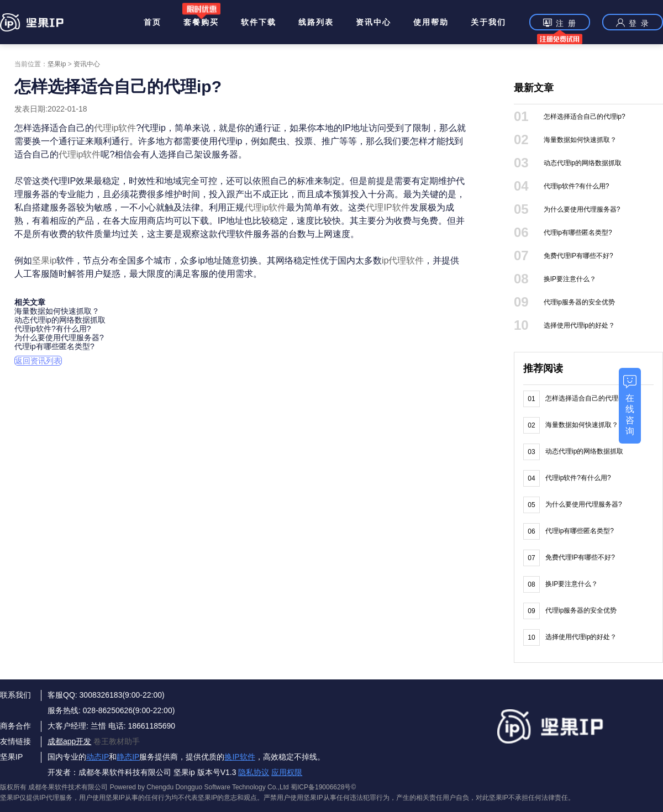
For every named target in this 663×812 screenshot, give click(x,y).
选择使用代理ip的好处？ (579, 325)
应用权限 (287, 772)
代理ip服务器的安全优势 (579, 302)
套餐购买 (201, 22)
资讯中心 (373, 22)
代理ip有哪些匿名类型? (54, 346)
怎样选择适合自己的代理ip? (585, 117)
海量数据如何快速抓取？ (57, 311)
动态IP (98, 757)
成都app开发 (69, 741)
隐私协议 (254, 772)
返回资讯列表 (38, 361)
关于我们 (488, 22)
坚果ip (57, 64)
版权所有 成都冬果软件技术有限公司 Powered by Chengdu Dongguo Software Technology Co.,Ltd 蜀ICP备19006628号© (178, 787)
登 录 (633, 23)
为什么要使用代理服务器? (59, 338)
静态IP (128, 757)
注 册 (560, 24)
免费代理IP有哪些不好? (578, 256)
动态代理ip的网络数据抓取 (60, 320)
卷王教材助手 (117, 741)
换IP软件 (240, 757)
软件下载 (259, 22)
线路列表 (316, 22)
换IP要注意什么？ (570, 279)
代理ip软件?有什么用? (52, 329)
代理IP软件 (388, 207)
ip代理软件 (403, 260)
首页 (152, 22)
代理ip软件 (115, 128)
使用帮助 (431, 22)
